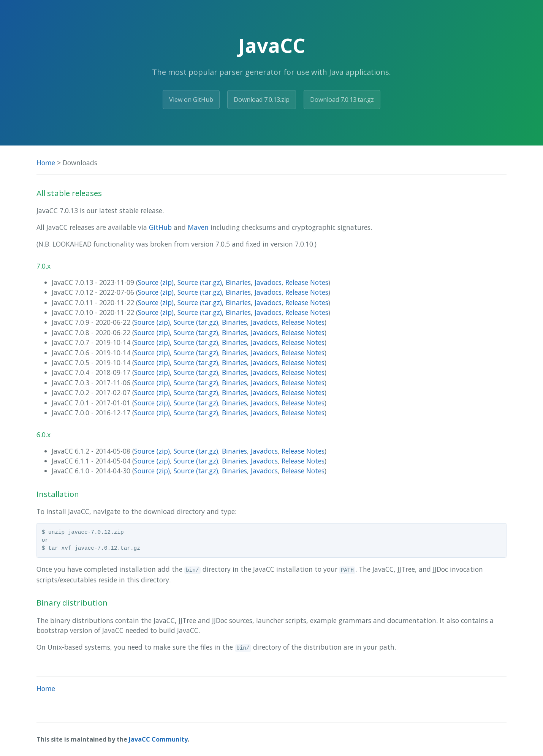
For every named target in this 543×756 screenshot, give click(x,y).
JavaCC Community (158, 739)
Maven (198, 227)
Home (46, 163)
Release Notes (307, 282)
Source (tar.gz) (200, 282)
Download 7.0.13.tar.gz (342, 100)
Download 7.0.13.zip (262, 100)
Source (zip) (156, 282)
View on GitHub (191, 100)
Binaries (238, 282)
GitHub (160, 227)
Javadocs (268, 282)
